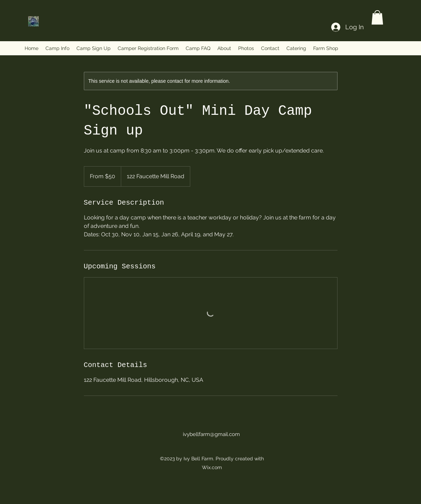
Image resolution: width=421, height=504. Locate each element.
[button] (377, 17)
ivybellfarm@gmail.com (211, 434)
